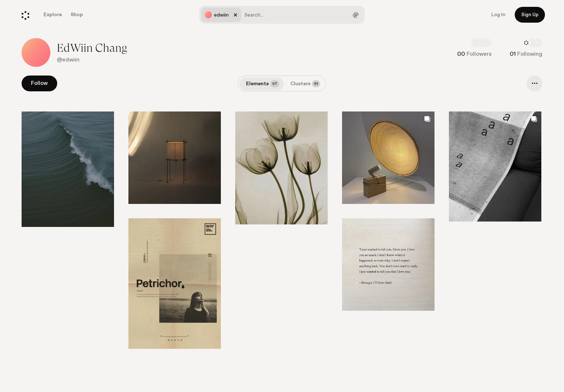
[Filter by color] (356, 15)
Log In (498, 15)
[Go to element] (68, 169)
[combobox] (282, 15)
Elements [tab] (263, 84)
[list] (282, 237)
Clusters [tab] (305, 84)
